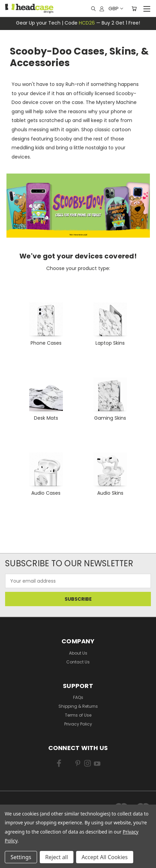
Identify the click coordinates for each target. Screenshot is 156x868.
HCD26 (87, 23)
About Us (78, 653)
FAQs (78, 697)
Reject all (57, 857)
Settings (21, 857)
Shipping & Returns (78, 706)
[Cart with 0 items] (134, 9)
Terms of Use (78, 715)
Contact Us (78, 662)
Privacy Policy (78, 724)
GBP (115, 8)
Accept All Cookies (105, 857)
